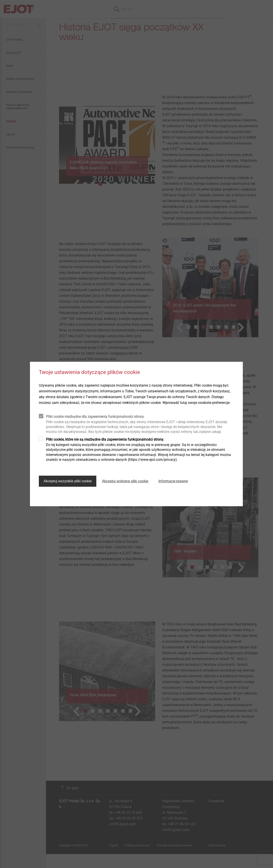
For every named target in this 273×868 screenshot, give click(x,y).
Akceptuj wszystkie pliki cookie (68, 481)
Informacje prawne (173, 481)
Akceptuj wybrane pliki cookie (125, 481)
